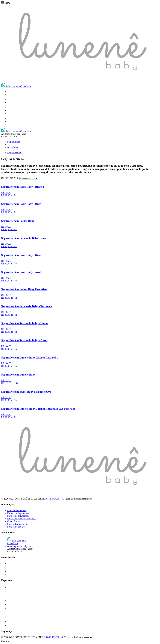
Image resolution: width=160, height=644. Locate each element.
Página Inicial (14, 142)
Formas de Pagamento (18, 513)
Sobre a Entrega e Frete (18, 524)
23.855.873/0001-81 (54, 499)
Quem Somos (14, 521)
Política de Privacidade (18, 516)
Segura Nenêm (14, 153)
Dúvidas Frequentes (17, 510)
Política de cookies (16, 527)
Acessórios (12, 147)
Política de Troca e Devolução (22, 519)
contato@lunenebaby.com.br (21, 546)
